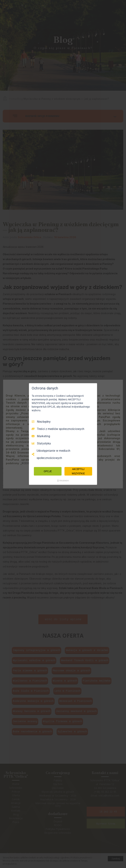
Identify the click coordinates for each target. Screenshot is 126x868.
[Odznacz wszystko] (92, 388)
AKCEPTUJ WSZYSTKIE (78, 471)
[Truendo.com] (63, 481)
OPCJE (48, 471)
